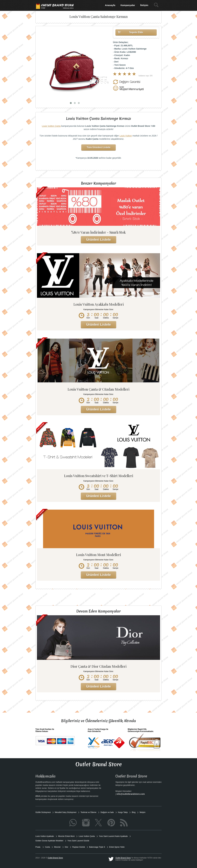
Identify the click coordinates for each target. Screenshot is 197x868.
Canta (47, 847)
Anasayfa (110, 5)
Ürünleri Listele (98, 240)
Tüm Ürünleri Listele (99, 147)
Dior (66, 847)
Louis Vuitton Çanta (51, 126)
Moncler (57, 847)
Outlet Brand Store (123, 858)
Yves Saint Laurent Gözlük (78, 841)
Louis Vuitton (126, 136)
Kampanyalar (128, 5)
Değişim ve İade (107, 812)
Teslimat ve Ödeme (88, 812)
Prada (38, 847)
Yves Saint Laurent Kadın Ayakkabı (113, 836)
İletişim (144, 5)
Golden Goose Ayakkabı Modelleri (49, 841)
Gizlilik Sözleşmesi (43, 812)
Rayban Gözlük (79, 847)
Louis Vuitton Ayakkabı (45, 836)
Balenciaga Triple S (97, 847)
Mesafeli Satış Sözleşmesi (66, 812)
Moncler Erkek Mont (66, 836)
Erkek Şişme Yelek (117, 847)
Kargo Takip (123, 812)
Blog (134, 812)
